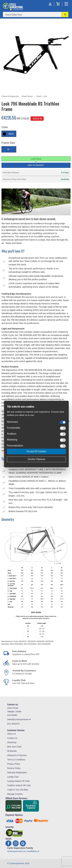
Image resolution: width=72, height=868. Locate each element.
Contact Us (12, 738)
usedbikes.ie (33, 851)
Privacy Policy (14, 764)
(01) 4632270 (13, 724)
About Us (12, 734)
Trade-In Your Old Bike (18, 790)
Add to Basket (36, 165)
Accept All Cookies (36, 451)
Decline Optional (36, 459)
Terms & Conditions (16, 760)
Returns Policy (14, 768)
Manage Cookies (15, 794)
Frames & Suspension (10, 96)
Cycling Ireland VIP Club (18, 781)
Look (45, 96)
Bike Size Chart (14, 747)
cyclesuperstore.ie (16, 851)
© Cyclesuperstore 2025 (18, 863)
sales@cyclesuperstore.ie (19, 719)
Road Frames (27, 96)
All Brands (12, 751)
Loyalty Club (13, 777)
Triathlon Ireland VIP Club (19, 785)
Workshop (12, 742)
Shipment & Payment (17, 755)
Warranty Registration (17, 772)
